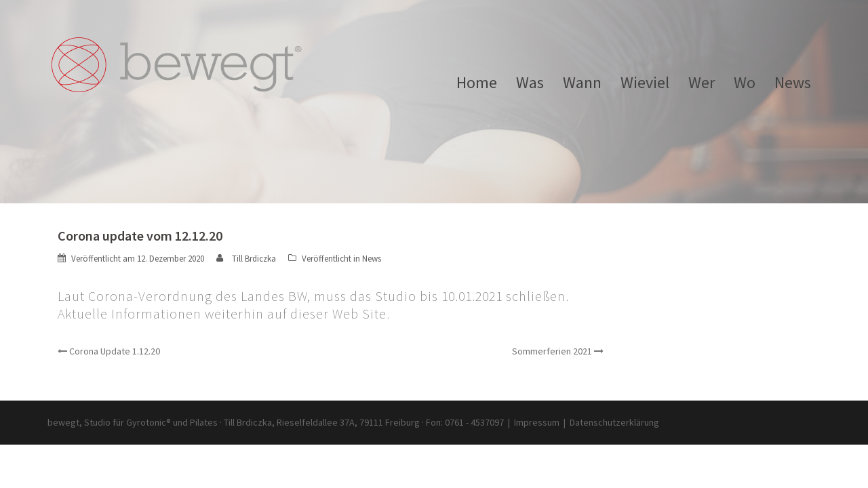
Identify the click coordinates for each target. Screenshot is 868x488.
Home (477, 83)
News (793, 83)
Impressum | (542, 422)
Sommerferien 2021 (552, 351)
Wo (745, 83)
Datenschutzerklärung (614, 422)
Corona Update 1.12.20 (115, 351)
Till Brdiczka (254, 259)
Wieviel (645, 83)
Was (530, 83)
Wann (582, 83)
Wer (702, 83)
